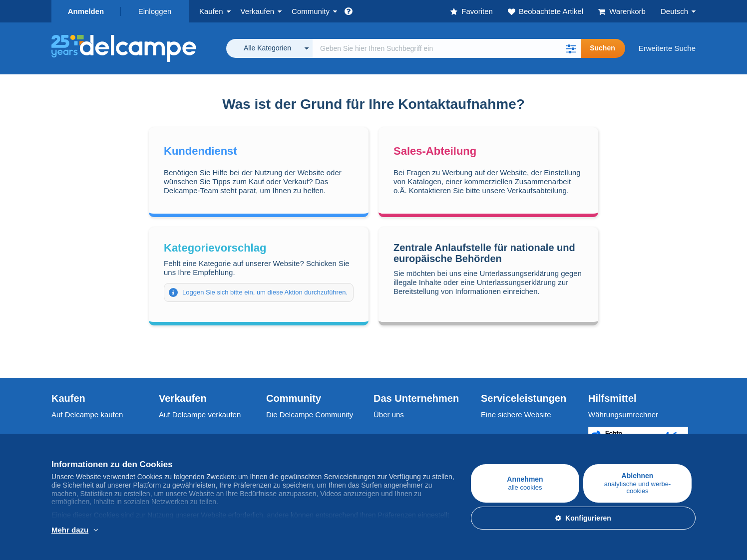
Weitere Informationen (115, 531)
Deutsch (674, 11)
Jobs (386, 436)
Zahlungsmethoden (513, 436)
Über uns (389, 415)
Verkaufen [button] (258, 11)
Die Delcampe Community (310, 415)
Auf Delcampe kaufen (87, 415)
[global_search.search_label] (447, 48)
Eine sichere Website (516, 415)
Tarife (168, 436)
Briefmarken (72, 436)
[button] (571, 48)
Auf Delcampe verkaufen (200, 415)
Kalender (281, 436)
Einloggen (155, 11)
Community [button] (311, 11)
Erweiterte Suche (667, 48)
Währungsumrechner (623, 415)
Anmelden (86, 11)
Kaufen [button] (211, 11)
